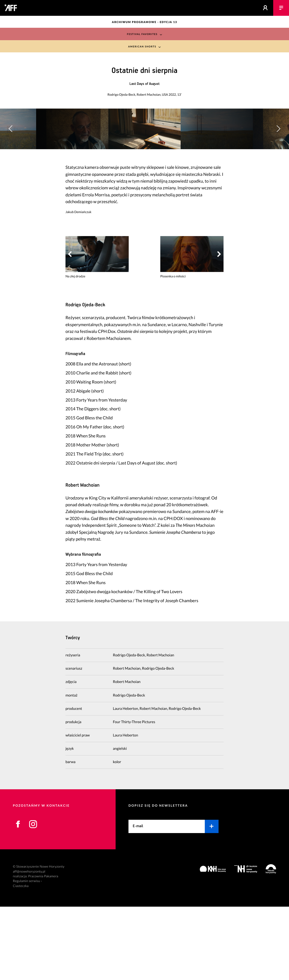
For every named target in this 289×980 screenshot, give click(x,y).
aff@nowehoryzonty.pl (29, 945)
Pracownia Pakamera (43, 950)
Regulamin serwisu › (27, 954)
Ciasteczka (21, 959)
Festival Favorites (142, 34)
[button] (278, 166)
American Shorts (142, 47)
